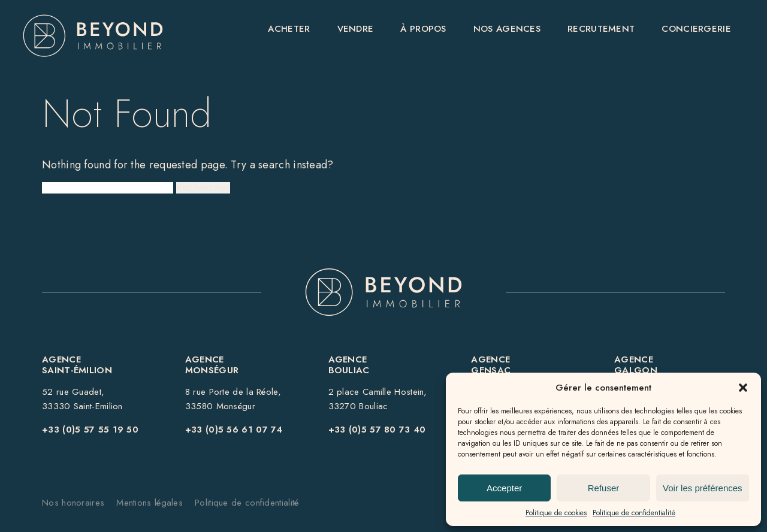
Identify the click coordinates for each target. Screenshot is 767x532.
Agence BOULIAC (349, 365)
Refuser (604, 488)
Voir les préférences (703, 488)
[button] (743, 388)
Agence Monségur (212, 365)
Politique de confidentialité (634, 513)
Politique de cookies (556, 513)
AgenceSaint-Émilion (77, 365)
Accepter (504, 488)
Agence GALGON (636, 365)
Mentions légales (150, 503)
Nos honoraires (73, 503)
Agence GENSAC (491, 365)
